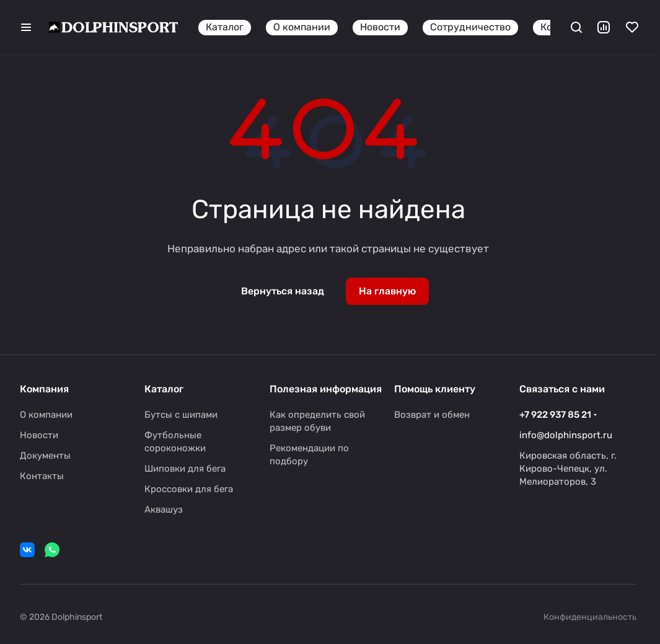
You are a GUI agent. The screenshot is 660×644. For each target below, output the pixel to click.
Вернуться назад (283, 291)
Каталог (164, 389)
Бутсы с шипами (181, 415)
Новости (39, 435)
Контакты (42, 476)
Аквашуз (164, 509)
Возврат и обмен (432, 415)
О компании (46, 415)
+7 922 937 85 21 (555, 415)
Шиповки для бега (185, 469)
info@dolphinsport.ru (566, 435)
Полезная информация (326, 389)
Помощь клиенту (435, 389)
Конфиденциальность (590, 617)
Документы (45, 456)
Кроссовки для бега (189, 489)
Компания (44, 389)
